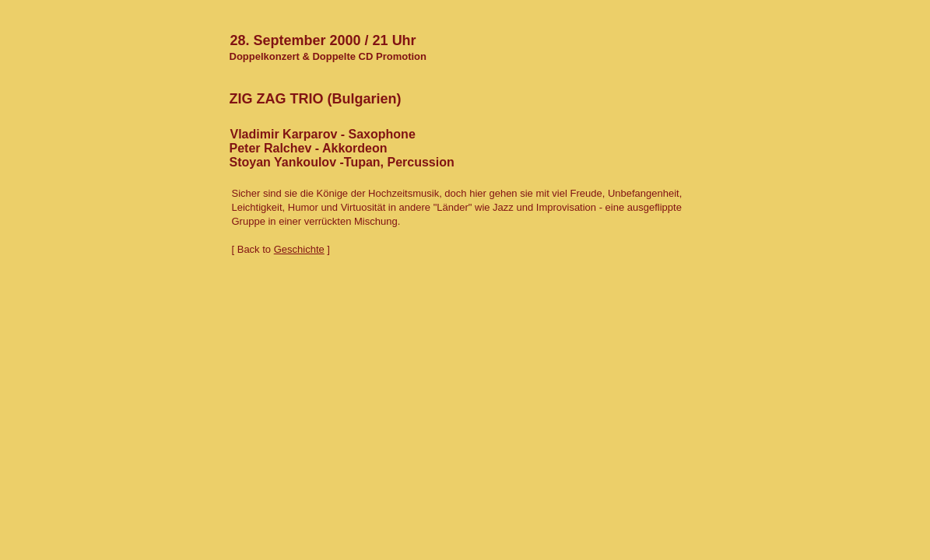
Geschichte (299, 249)
